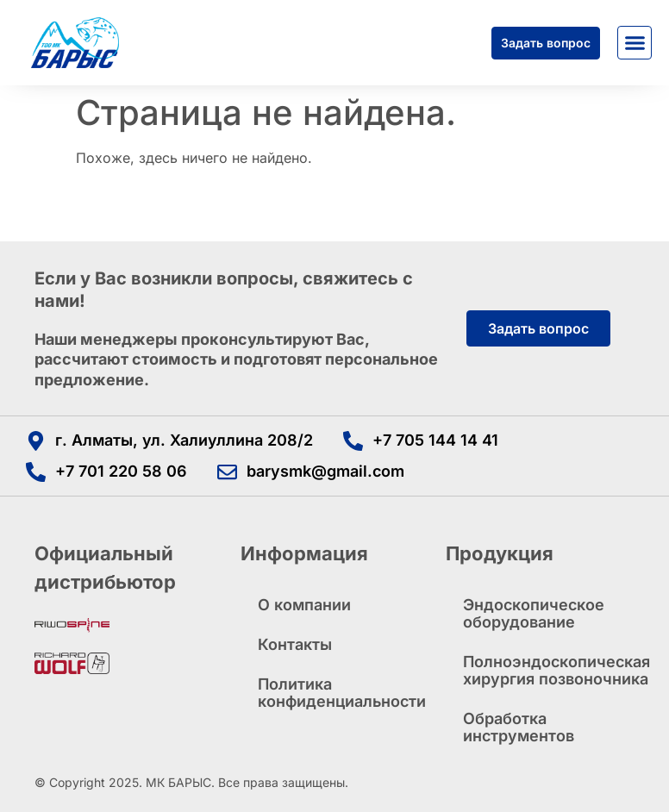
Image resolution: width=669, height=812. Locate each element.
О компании (304, 605)
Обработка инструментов (519, 727)
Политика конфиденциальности (342, 693)
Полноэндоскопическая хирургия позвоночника (549, 670)
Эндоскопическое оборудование (534, 613)
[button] (635, 43)
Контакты (295, 644)
